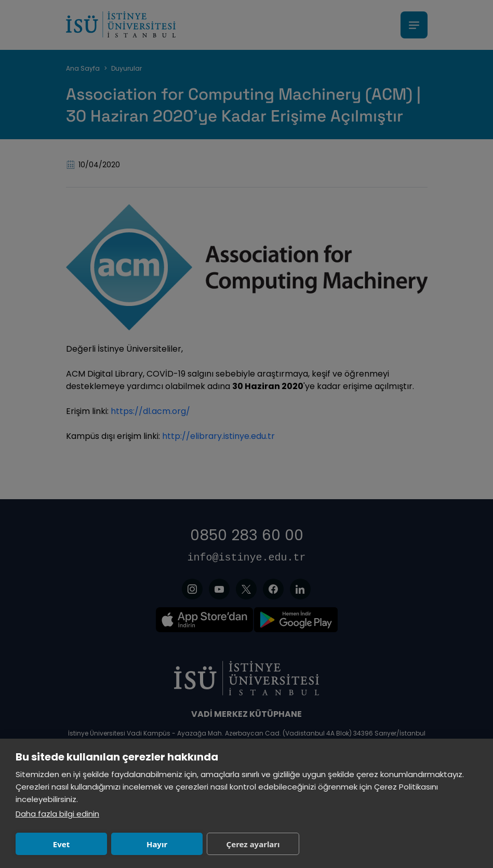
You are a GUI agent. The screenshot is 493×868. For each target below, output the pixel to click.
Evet (61, 844)
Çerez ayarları (253, 844)
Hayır (157, 844)
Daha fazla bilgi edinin (57, 814)
